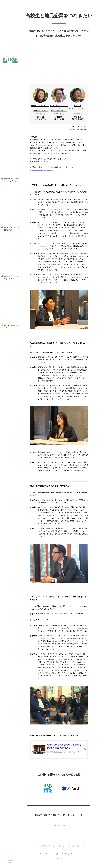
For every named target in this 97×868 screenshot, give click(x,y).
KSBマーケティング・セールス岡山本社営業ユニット (59, 111)
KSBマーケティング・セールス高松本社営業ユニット (40, 111)
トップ (34, 850)
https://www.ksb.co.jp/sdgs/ (39, 164)
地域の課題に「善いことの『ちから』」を (52, 850)
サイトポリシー (59, 862)
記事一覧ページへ (59, 829)
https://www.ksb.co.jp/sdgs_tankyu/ (42, 173)
